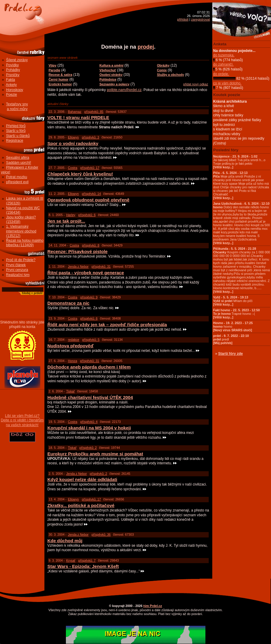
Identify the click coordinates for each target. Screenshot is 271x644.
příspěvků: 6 (87, 215)
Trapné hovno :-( (236, 314)
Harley (71, 215)
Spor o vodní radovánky (73, 143)
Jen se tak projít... (66, 221)
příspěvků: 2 (88, 448)
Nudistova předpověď (71, 346)
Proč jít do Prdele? (21, 260)
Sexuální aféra (17, 158)
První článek (16, 265)
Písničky (13, 75)
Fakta (10, 80)
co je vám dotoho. (227, 83)
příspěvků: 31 (101, 266)
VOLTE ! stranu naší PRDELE (78, 117)
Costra (73, 168)
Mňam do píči (233, 301)
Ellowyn (73, 137)
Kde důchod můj (65, 541)
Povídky (12, 65)
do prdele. (221, 74)
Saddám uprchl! (18, 163)
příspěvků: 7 (87, 560)
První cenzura (17, 270)
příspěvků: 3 (90, 137)
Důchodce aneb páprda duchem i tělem (89, 367)
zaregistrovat (200, 19)
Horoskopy (14, 90)
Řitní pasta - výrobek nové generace (86, 273)
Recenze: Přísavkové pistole (78, 251)
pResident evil (17, 182)
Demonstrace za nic (68, 303)
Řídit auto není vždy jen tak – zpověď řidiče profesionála (107, 325)
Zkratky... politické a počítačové (81, 505)
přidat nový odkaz (196, 84)
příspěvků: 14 (91, 194)
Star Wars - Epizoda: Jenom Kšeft (83, 566)
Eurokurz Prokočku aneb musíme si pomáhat (95, 454)
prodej (146, 47)
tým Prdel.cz (153, 606)
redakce (74, 340)
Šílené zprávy (17, 60)
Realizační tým (18, 275)
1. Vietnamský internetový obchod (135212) (21, 231)
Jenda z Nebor (78, 266)
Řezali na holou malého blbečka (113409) (25, 243)
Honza (73, 361)
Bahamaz (75, 112)
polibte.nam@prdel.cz (124, 90)
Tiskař (71, 391)
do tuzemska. (224, 55)
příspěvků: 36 (101, 534)
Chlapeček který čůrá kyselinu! (80, 174)
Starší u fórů (16, 131)
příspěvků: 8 (91, 245)
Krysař (71, 560)
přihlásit (183, 19)
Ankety (11, 85)
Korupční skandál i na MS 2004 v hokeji (89, 428)
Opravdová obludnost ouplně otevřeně (88, 200)
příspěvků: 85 (94, 112)
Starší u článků (18, 136)
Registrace (14, 141)
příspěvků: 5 (91, 340)
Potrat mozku (17, 177)
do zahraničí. (223, 64)
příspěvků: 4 (89, 422)
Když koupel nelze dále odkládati (82, 479)
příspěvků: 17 (90, 168)
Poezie (11, 95)
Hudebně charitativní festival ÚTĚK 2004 (90, 397)
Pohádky (13, 70)
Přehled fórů (16, 126)
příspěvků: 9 (89, 297)
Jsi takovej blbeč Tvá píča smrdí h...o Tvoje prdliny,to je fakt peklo (239, 162)
